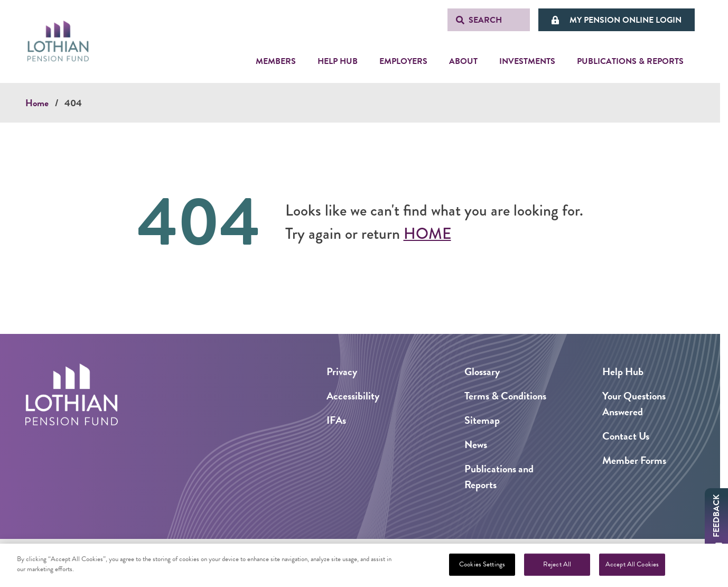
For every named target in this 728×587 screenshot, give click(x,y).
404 (73, 103)
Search (485, 20)
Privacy (342, 371)
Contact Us (626, 436)
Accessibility (353, 396)
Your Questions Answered (634, 404)
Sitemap (482, 420)
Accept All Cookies (632, 566)
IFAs (336, 420)
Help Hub (623, 371)
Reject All (557, 566)
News (476, 444)
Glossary (482, 371)
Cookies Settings (482, 566)
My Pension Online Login (626, 20)
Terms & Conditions (505, 396)
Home (37, 103)
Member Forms (634, 460)
